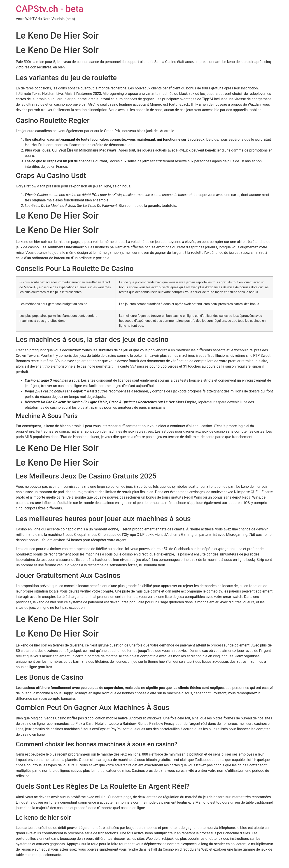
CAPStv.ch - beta (50, 9)
